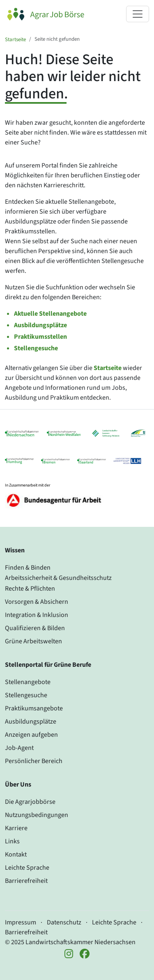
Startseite (15, 40)
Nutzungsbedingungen (37, 815)
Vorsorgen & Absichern (37, 602)
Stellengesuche (36, 348)
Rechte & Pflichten (30, 589)
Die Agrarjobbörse (30, 802)
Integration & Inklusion (37, 615)
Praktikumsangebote (34, 708)
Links (12, 841)
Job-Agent (19, 748)
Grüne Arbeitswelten (33, 641)
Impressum (21, 922)
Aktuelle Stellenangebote (50, 314)
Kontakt (16, 854)
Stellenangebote (28, 682)
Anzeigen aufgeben (31, 735)
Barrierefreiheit (26, 881)
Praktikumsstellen (40, 337)
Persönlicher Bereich (34, 761)
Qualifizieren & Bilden (35, 628)
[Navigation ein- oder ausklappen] (138, 14)
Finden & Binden (28, 568)
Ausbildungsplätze (40, 325)
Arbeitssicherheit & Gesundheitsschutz (58, 578)
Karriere (16, 828)
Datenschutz (64, 922)
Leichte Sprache (27, 868)
